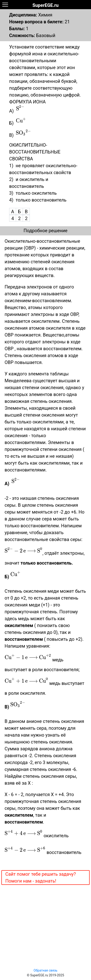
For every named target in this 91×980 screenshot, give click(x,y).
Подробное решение (45, 231)
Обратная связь (46, 970)
